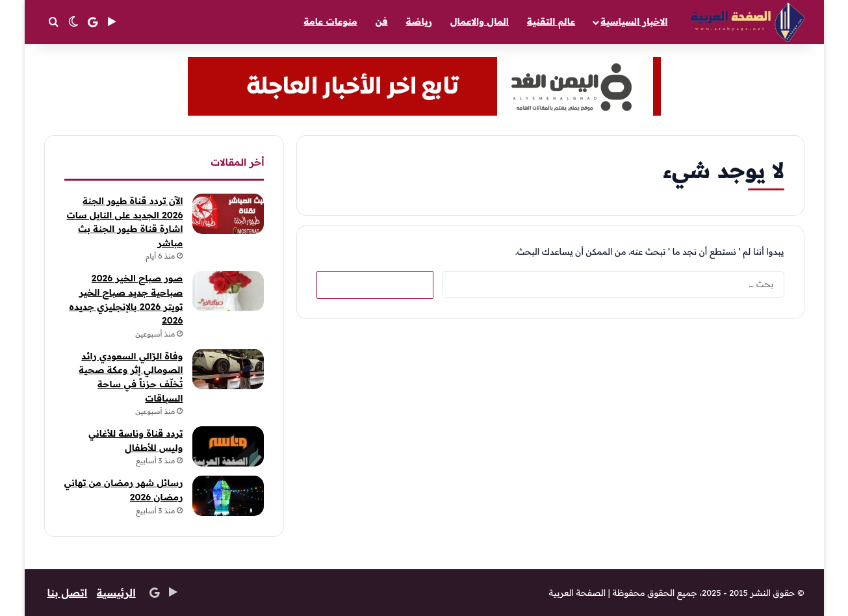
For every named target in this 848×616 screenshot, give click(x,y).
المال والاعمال (480, 21)
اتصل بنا (68, 593)
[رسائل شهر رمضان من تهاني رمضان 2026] (228, 496)
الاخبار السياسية (634, 21)
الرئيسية (117, 593)
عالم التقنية (551, 21)
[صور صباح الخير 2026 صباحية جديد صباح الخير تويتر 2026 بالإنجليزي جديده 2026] (228, 291)
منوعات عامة (331, 21)
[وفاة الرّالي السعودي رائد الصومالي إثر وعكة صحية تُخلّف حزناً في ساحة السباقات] (228, 369)
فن (382, 21)
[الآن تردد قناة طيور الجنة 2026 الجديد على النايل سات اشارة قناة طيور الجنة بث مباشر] (228, 214)
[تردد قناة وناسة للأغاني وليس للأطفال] (228, 446)
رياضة (419, 21)
